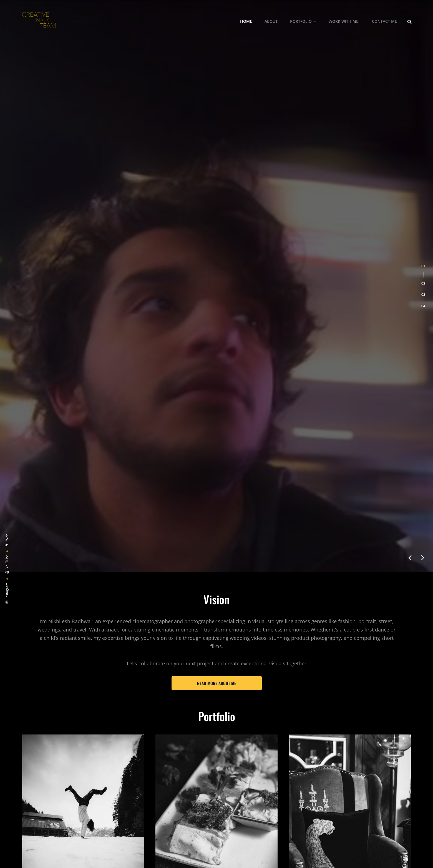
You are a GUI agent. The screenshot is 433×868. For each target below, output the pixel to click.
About (271, 21)
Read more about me (217, 313)
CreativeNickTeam (200, 856)
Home (246, 21)
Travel (296, 724)
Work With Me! (344, 21)
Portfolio (304, 21)
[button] (423, 84)
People (31, 529)
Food (161, 529)
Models (31, 751)
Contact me (384, 21)
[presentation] (410, 187)
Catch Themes (266, 856)
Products (300, 529)
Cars (161, 754)
